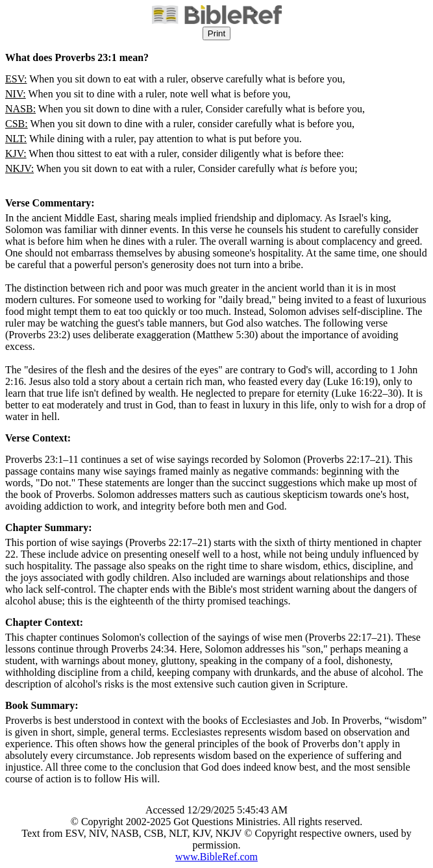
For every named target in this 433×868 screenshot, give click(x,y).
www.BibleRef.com (216, 857)
